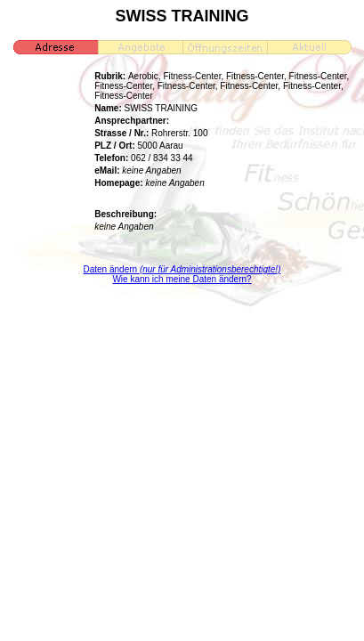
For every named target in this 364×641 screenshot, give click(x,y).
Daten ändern (182, 269)
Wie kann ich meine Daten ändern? (182, 279)
